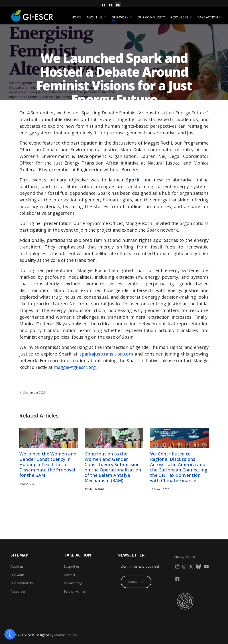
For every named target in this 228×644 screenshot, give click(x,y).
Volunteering (73, 583)
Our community (151, 17)
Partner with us (75, 591)
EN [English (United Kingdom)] (118, 5)
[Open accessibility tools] (10, 634)
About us (95, 17)
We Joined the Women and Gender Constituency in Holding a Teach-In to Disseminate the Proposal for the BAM (48, 464)
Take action (208, 17)
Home (76, 17)
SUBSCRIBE (136, 582)
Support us (72, 566)
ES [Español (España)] (104, 5)
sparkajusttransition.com (106, 354)
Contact (70, 575)
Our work (120, 17)
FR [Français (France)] (111, 5)
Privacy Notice (184, 557)
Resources (179, 17)
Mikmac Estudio (66, 635)
